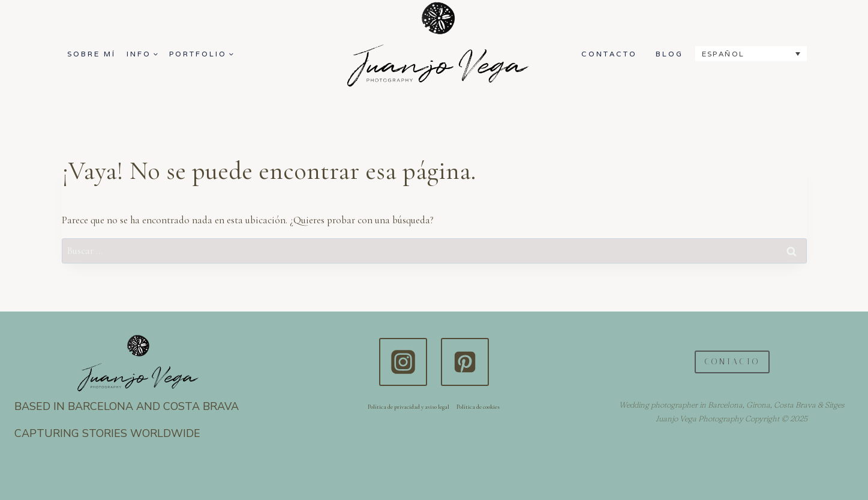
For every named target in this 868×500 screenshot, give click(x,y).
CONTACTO (609, 54)
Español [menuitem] (723, 54)
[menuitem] (751, 54)
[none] (751, 54)
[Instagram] (403, 362)
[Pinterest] (465, 362)
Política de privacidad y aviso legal (409, 407)
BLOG (669, 54)
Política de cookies (478, 407)
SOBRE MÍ (91, 54)
